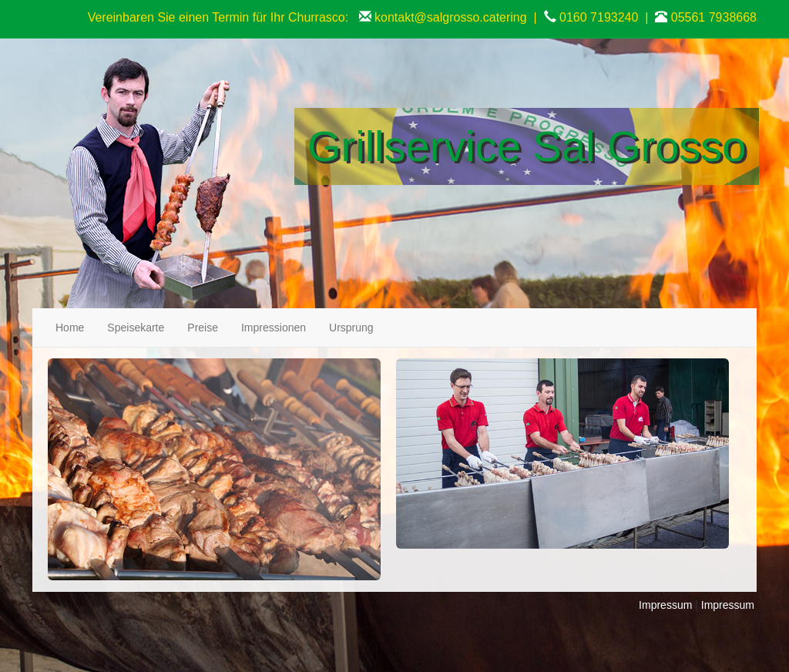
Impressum (665, 605)
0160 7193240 (599, 17)
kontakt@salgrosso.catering (451, 17)
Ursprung (351, 328)
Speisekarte (136, 328)
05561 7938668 (714, 17)
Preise (203, 328)
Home (70, 328)
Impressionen (274, 328)
